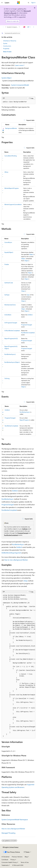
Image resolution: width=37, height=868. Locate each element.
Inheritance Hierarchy (10, 41)
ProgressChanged (27, 325)
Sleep (26, 581)
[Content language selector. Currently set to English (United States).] (11, 847)
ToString (7, 378)
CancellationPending (11, 156)
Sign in (33, 3)
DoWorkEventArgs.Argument (11, 553)
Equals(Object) (9, 252)
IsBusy (6, 172)
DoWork (30, 315)
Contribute (5, 860)
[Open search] (29, 3)
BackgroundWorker (11, 128)
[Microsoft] (19, 3)
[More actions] (34, 27)
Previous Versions (17, 857)
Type (28, 295)
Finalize (7, 264)
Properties (6, 49)
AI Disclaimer (6, 857)
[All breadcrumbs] (3, 27)
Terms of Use (25, 862)
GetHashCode (9, 283)
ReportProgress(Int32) (11, 338)
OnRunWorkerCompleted (12, 331)
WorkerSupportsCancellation (13, 204)
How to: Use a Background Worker (16, 560)
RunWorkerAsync (25, 412)
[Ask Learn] (24, 27)
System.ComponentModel (20, 85)
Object (31, 254)
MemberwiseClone (10, 305)
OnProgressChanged (11, 323)
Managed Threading (8, 833)
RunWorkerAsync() (10, 354)
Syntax (5, 43)
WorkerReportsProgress (12, 188)
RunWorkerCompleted (28, 333)
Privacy (13, 860)
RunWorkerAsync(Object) (12, 362)
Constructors (7, 46)
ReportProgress (24, 420)
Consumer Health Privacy (9, 862)
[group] (18, 185)
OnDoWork (8, 315)
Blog (26, 857)
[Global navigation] (2, 3)
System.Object (7, 78)
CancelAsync (8, 242)
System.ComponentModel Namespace (13, 27)
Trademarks (5, 865)
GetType (7, 295)
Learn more (19, 65)
